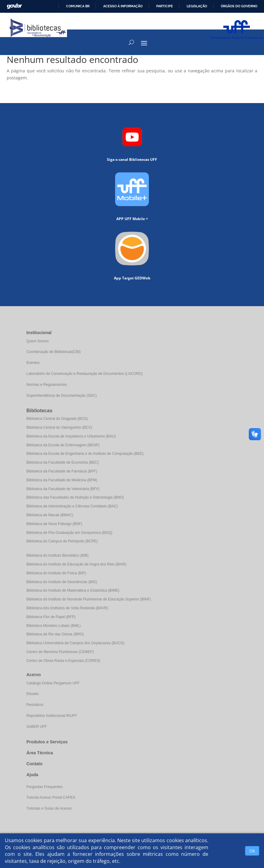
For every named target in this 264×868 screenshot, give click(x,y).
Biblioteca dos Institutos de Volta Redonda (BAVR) (67, 608)
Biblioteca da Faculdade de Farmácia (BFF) (62, 471)
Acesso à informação (123, 6)
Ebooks (33, 694)
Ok (252, 851)
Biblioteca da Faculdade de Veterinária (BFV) (63, 489)
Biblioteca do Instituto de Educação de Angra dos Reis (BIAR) (76, 564)
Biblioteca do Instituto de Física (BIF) (56, 573)
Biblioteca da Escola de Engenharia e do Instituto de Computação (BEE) (85, 454)
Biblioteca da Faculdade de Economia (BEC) (63, 462)
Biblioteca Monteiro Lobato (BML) (54, 626)
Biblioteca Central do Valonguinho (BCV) (59, 427)
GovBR (14, 6)
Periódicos (35, 705)
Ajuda (32, 775)
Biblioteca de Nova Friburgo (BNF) (54, 524)
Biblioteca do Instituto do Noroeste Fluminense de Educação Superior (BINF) (89, 599)
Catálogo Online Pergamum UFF (53, 683)
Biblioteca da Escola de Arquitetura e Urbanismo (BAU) (71, 436)
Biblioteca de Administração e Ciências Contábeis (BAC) (72, 506)
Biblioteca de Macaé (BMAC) (50, 515)
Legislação (197, 6)
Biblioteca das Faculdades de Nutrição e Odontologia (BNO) (75, 497)
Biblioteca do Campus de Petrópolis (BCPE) (62, 541)
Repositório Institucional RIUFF (52, 716)
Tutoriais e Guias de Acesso (49, 808)
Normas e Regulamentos (47, 385)
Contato (35, 764)
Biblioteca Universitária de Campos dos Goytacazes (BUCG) (76, 643)
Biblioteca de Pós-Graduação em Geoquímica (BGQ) (69, 533)
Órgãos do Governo (239, 6)
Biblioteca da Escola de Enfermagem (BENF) (63, 445)
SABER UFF (37, 727)
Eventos (33, 363)
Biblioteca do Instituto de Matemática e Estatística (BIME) (73, 590)
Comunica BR (78, 6)
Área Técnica (40, 753)
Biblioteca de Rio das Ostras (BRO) (55, 634)
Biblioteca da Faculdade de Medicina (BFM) (62, 480)
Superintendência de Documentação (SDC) (62, 396)
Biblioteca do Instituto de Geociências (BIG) (62, 582)
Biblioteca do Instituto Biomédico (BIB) (58, 555)
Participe (165, 6)
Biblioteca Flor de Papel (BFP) (51, 617)
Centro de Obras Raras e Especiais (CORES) (63, 661)
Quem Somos (38, 341)
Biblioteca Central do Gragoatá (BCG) (57, 419)
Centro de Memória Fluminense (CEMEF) (60, 652)
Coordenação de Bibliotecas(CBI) (54, 352)
